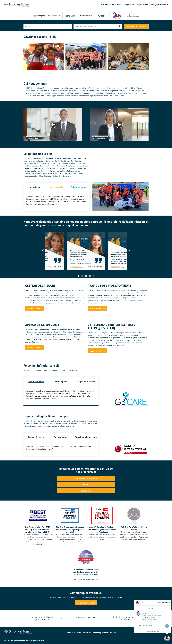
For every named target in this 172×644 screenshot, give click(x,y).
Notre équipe (61, 381)
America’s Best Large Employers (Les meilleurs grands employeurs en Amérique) (102, 530)
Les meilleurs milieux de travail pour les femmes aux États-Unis (86, 571)
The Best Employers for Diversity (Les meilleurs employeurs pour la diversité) (70, 530)
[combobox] (48, 26)
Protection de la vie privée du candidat (100, 633)
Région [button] (130, 5)
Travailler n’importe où (86, 437)
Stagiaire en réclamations (86, 478)
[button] (62, 618)
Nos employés (56, 187)
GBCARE (27, 370)
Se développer (61, 437)
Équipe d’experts (36, 437)
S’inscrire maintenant (86, 603)
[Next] (129, 251)
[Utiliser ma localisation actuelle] (119, 26)
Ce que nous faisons (86, 381)
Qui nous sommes (36, 381)
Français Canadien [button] (160, 5)
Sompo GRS (29, 421)
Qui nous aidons (78, 187)
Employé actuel (142, 5)
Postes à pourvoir (35, 308)
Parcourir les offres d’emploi (112, 5)
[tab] (44, 618)
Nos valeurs (34, 187)
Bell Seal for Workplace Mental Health (134, 528)
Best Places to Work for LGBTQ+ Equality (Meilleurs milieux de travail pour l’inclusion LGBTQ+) (38, 530)
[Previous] (43, 251)
